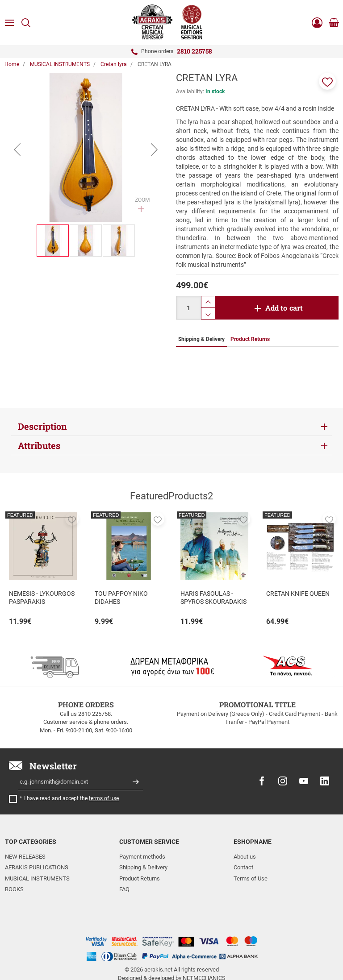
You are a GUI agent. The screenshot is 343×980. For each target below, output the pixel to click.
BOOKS (14, 889)
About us (245, 857)
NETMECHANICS (204, 946)
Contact (243, 867)
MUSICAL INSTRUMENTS (37, 878)
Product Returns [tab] (250, 339)
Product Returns (140, 878)
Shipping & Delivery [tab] (201, 339)
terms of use (104, 798)
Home (12, 64)
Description (42, 426)
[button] (327, 81)
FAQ (124, 889)
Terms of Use (251, 878)
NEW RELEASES (25, 857)
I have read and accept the (71, 798)
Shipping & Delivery (143, 867)
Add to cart (284, 308)
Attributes (39, 445)
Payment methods (142, 857)
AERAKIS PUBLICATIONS (37, 867)
